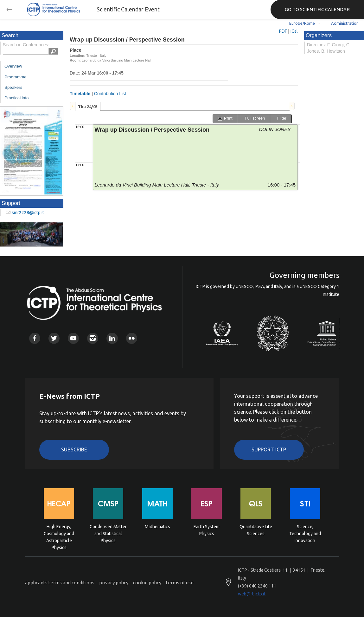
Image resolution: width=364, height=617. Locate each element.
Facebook (35, 338)
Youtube (73, 338)
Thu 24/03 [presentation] (88, 107)
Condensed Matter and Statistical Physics (108, 533)
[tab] (88, 106)
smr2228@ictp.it (28, 213)
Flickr (132, 338)
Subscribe (74, 450)
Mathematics (157, 527)
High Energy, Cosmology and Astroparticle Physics (59, 533)
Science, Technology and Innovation (305, 533)
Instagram (93, 338)
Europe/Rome (302, 23)
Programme (16, 77)
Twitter (54, 338)
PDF (283, 31)
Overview (13, 66)
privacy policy (114, 583)
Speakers (13, 87)
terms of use (180, 583)
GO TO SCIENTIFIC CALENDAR (317, 9)
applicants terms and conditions (60, 583)
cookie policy (147, 583)
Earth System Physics (207, 530)
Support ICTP (269, 450)
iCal (294, 31)
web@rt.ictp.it (252, 594)
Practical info (16, 98)
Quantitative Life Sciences (256, 530)
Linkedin (112, 338)
